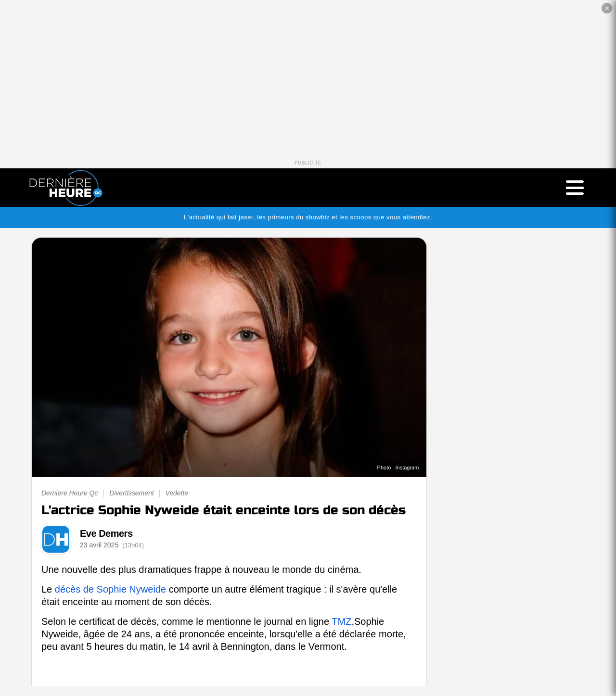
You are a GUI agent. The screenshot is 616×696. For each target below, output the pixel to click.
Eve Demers (106, 533)
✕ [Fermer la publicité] (607, 8)
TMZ (341, 621)
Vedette (177, 493)
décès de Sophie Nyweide (110, 589)
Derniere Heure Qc (70, 493)
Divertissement (132, 493)
